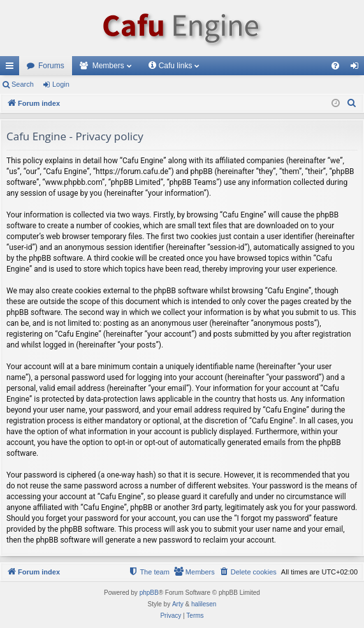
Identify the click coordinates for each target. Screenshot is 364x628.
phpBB (149, 593)
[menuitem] (335, 66)
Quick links (12, 68)
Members (108, 66)
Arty (178, 604)
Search (23, 84)
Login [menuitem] (357, 68)
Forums (51, 66)
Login (61, 84)
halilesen (204, 604)
